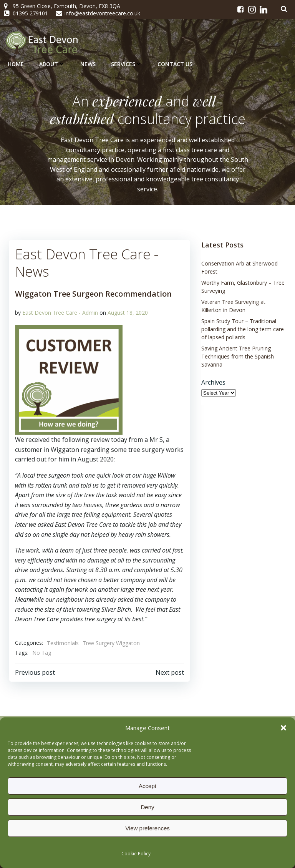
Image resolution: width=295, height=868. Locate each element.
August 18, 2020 (128, 313)
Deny (147, 807)
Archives (213, 382)
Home (16, 64)
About (52, 64)
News (88, 64)
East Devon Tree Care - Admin (60, 313)
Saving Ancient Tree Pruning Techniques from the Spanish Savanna (238, 356)
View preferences (147, 828)
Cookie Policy (136, 854)
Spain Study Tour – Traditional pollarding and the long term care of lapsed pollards (243, 329)
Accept (147, 786)
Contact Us (175, 64)
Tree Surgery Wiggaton (111, 643)
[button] (283, 728)
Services (127, 64)
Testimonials (63, 643)
